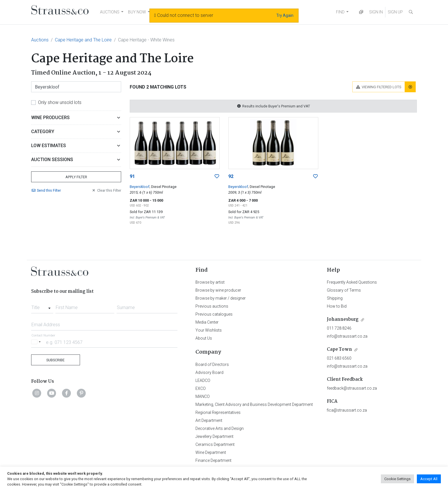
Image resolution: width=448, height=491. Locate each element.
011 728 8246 (339, 328)
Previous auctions (212, 306)
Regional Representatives (218, 412)
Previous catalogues (214, 314)
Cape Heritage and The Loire (83, 40)
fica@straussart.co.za (347, 410)
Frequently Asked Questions (352, 282)
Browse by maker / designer (221, 298)
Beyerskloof (140, 187)
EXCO (201, 388)
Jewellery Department (214, 436)
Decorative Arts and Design (220, 428)
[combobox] (42, 306)
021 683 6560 (339, 358)
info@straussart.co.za (347, 336)
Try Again (285, 15)
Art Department (209, 420)
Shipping (335, 298)
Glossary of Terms (344, 290)
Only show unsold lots (60, 102)
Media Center (207, 322)
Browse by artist (210, 282)
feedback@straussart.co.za (352, 388)
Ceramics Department (215, 444)
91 (132, 176)
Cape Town (339, 349)
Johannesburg (343, 319)
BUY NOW (137, 12)
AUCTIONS (110, 12)
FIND (340, 12)
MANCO (203, 396)
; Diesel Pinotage (163, 187)
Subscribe (55, 360)
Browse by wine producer (218, 290)
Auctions (40, 40)
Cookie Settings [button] (397, 479)
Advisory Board (209, 372)
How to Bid (337, 306)
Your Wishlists (209, 330)
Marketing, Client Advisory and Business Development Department (254, 404)
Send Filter (46, 190)
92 (231, 176)
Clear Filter (106, 190)
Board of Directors (212, 364)
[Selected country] (37, 342)
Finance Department (213, 460)
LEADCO (203, 380)
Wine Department (211, 452)
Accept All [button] (429, 479)
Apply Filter (76, 177)
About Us (204, 338)
